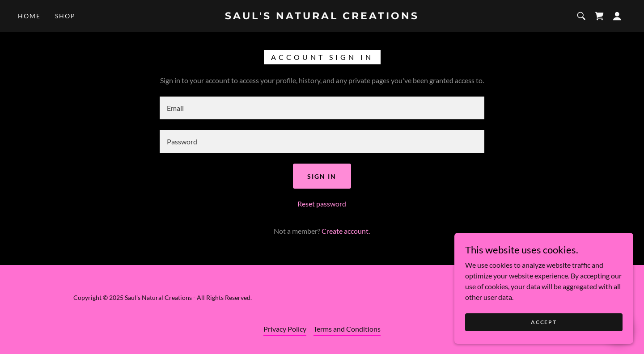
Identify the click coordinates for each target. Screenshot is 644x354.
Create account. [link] (346, 231)
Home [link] (29, 16)
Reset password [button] (322, 204)
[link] (322, 16)
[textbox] (322, 108)
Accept (544, 340)
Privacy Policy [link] (285, 329)
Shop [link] (65, 16)
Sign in (322, 176)
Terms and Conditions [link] (347, 329)
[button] (617, 16)
